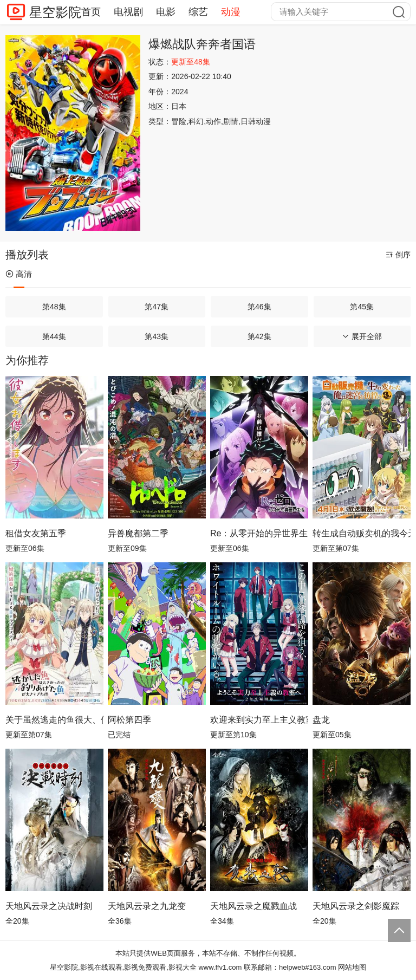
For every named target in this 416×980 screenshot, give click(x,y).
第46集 (259, 307)
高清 (19, 274)
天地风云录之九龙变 (147, 906)
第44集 (54, 336)
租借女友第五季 (36, 533)
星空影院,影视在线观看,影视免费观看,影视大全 (123, 967)
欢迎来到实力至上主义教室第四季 (259, 720)
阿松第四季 (129, 720)
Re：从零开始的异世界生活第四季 (259, 533)
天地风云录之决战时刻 (49, 906)
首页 (91, 12)
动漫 (231, 12)
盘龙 (321, 720)
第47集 (157, 307)
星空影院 (55, 12)
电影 (166, 12)
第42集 (259, 336)
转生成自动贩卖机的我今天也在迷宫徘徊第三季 (362, 533)
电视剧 (128, 12)
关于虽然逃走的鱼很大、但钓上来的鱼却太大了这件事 (54, 720)
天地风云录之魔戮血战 (253, 906)
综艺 (198, 12)
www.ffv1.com (220, 967)
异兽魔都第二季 (138, 533)
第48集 (54, 307)
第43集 (157, 336)
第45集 (362, 307)
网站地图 (352, 967)
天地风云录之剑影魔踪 (356, 906)
